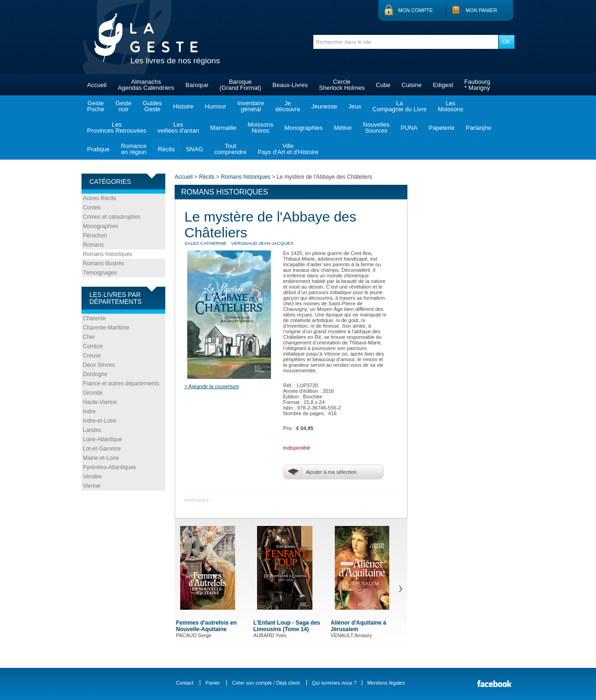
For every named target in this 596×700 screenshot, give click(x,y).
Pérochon (95, 236)
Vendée (92, 477)
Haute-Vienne (100, 402)
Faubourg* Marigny (477, 85)
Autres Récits (99, 198)
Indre (89, 411)
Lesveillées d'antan (178, 128)
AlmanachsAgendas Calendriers (146, 85)
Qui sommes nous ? (334, 683)
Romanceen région (134, 149)
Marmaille (223, 128)
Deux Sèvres (99, 365)
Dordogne (95, 374)
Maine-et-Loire (101, 458)
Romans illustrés (104, 263)
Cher (89, 337)
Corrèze (93, 346)
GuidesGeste (152, 106)
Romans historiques (108, 254)
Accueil (97, 85)
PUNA (409, 128)
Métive (343, 128)
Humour (216, 106)
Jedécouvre (288, 106)
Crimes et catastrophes (112, 217)
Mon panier (481, 10)
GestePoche (96, 106)
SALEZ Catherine (205, 243)
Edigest (443, 85)
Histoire (183, 106)
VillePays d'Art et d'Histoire (288, 149)
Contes (92, 208)
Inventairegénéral (251, 106)
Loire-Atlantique (102, 439)
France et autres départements (121, 384)
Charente (94, 318)
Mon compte (415, 10)
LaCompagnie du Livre (400, 106)
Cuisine (411, 85)
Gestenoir (124, 106)
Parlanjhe (478, 128)
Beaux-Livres (290, 85)
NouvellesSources (376, 128)
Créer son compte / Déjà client (266, 683)
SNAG (194, 149)
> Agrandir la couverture (212, 386)
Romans (93, 245)
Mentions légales (386, 683)
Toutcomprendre (230, 149)
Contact (185, 683)
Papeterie (442, 128)
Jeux (355, 106)
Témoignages (100, 273)
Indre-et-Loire (100, 421)
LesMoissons (450, 106)
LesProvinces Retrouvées (117, 128)
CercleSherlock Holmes (342, 85)
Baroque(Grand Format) (240, 85)
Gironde (93, 393)
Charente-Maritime (106, 328)
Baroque (197, 85)
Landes (92, 430)
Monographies (304, 128)
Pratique (98, 149)
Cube (383, 85)
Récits (166, 149)
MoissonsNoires (261, 128)
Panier (213, 683)
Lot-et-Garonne (102, 449)
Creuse (92, 356)
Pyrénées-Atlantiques (109, 467)
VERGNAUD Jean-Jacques (262, 243)
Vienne (91, 486)
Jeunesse (325, 106)
